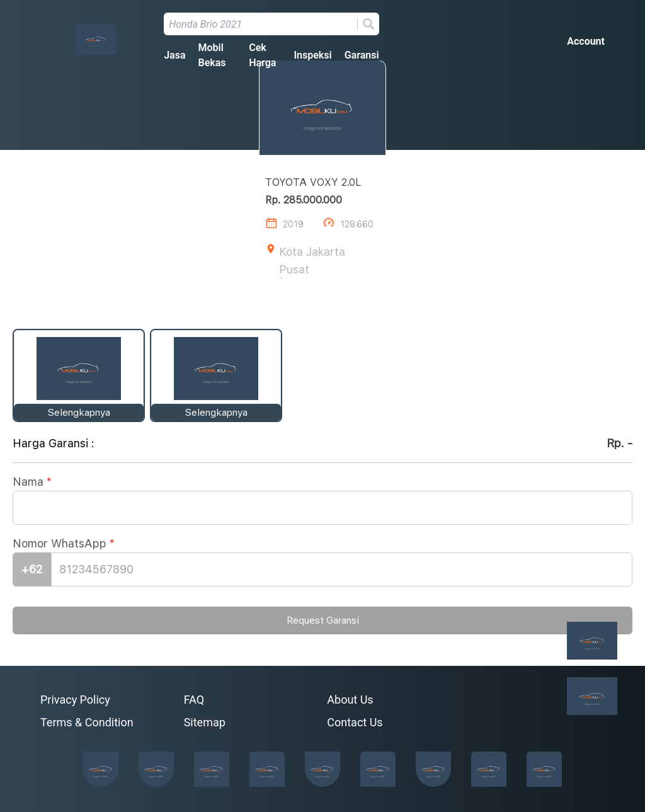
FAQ (194, 700)
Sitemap (205, 722)
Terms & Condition (87, 722)
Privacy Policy (75, 700)
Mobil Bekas (212, 55)
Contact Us (355, 722)
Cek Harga (262, 55)
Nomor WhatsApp (64, 545)
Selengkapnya (79, 413)
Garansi (362, 55)
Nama (32, 483)
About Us (350, 700)
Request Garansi (322, 621)
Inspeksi (312, 55)
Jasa (174, 55)
